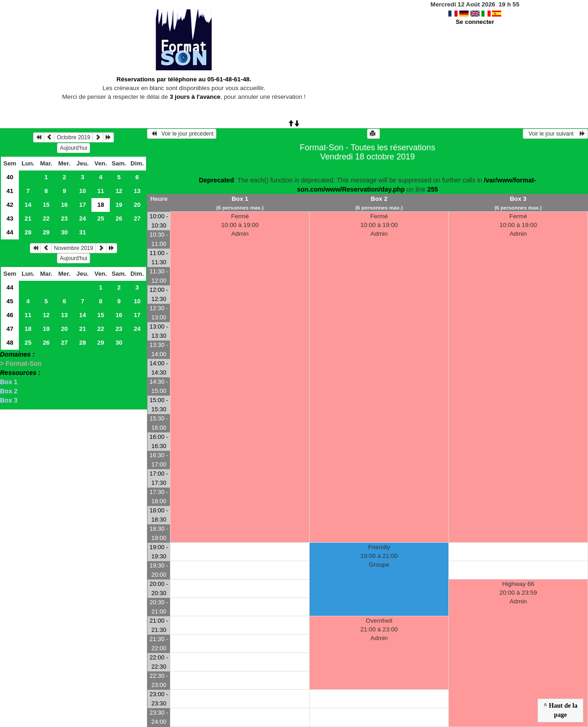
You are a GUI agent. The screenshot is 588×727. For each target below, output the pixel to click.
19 (119, 205)
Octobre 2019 (74, 137)
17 (82, 205)
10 (82, 191)
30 (65, 232)
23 (65, 219)
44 (10, 232)
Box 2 (9, 391)
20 (137, 205)
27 (137, 219)
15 (46, 205)
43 (10, 219)
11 (101, 191)
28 (28, 232)
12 (119, 191)
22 (46, 219)
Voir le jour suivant (555, 134)
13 (137, 191)
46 (10, 315)
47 (10, 329)
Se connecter (475, 22)
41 (10, 191)
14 (28, 205)
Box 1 (9, 382)
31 (82, 232)
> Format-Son (21, 363)
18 (28, 329)
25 (101, 219)
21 (28, 219)
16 (65, 205)
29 (46, 232)
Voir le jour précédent (182, 134)
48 (10, 343)
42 (10, 205)
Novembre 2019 (73, 248)
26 (119, 219)
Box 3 (9, 400)
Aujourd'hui (73, 148)
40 (10, 177)
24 (82, 219)
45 (10, 301)
